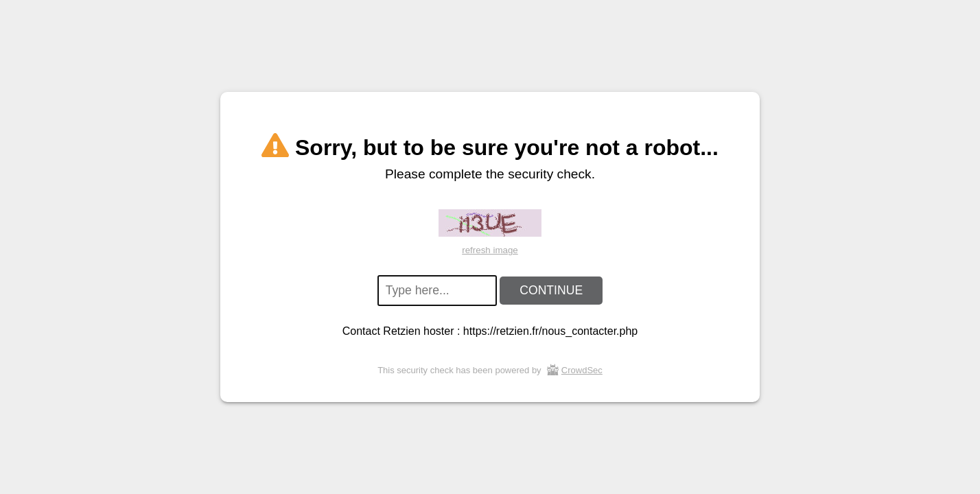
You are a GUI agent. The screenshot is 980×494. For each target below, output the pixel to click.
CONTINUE (551, 290)
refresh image (490, 250)
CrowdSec (582, 370)
